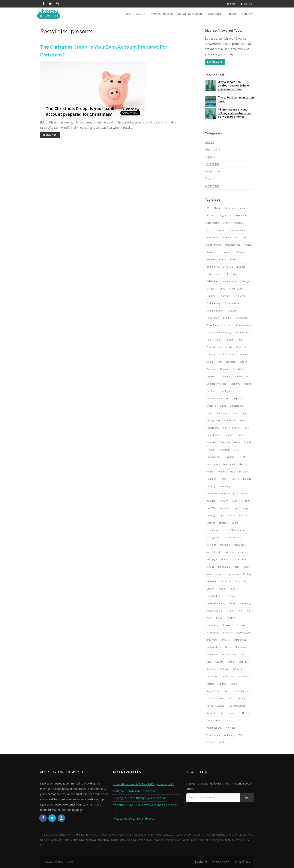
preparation (213, 625)
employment (227, 391)
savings (219, 662)
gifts (236, 450)
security (243, 662)
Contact (248, 14)
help (233, 472)
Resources (216, 14)
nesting (247, 574)
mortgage (212, 559)
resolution (212, 655)
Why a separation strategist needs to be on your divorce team (234, 86)
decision (231, 362)
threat (245, 713)
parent (233, 603)
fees (246, 428)
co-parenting (213, 303)
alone (227, 223)
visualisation (213, 735)
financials (225, 442)
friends (210, 450)
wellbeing (229, 735)
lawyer (246, 508)
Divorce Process (162, 14)
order (222, 589)
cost (209, 340)
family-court (213, 420)
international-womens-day (221, 494)
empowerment (214, 398)
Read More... (50, 135)
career (219, 274)
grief (242, 457)
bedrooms (226, 252)
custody (211, 355)
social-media (241, 691)
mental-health (214, 552)
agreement (241, 215)
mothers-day (240, 559)
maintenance (238, 530)
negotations (232, 574)
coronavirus (241, 333)
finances (241, 435)
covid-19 (241, 347)
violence (231, 728)
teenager (233, 713)
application (241, 237)
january (224, 501)
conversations (244, 325)
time (209, 720)
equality (238, 398)
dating (231, 355)
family (244, 413)
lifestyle (223, 523)
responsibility (229, 655)
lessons (211, 523)
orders (234, 589)
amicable (239, 223)
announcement (238, 230)
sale (243, 655)
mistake (229, 552)
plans (209, 618)
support (211, 713)
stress (210, 706)
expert (210, 413)
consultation (213, 325)
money (241, 552)
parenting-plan (214, 611)
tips (218, 720)
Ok (247, 798)
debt (220, 362)
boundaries (213, 267)
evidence (211, 406)
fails (234, 413)
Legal (209, 157)
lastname (225, 508)
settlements (244, 677)
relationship (240, 640)
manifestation (232, 537)
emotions (211, 391)
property (228, 633)
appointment (213, 245)
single (234, 684)
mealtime (225, 545)
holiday (243, 472)
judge (247, 501)
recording (212, 640)
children (211, 296)
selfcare (224, 669)
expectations (237, 406)
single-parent (213, 691)
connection (241, 318)
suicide (221, 706)
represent (242, 647)
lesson (243, 516)
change (245, 281)
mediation (239, 545)
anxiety (227, 237)
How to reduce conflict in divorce (134, 819)
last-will (211, 508)
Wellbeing (212, 186)
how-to (235, 479)
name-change (214, 574)
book (233, 259)
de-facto (244, 355)
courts (229, 347)
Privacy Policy (220, 862)
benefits (211, 259)
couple (229, 340)
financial (211, 442)
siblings (222, 684)
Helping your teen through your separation (140, 798)
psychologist (243, 633)
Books (209, 142)
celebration (213, 281)
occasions (240, 581)
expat (223, 406)
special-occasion (216, 698)
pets (240, 611)
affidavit (211, 215)
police (219, 618)
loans (235, 523)
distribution (239, 369)
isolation (211, 501)
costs (218, 340)
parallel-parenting (216, 603)
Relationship (214, 171)
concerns (232, 311)
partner (230, 611)
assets (247, 245)
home (223, 479)
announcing (213, 237)
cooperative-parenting (219, 333)
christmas (225, 296)
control (228, 325)
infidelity (211, 486)
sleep (227, 691)
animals (221, 230)
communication (215, 311)
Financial (211, 149)
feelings (235, 428)
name (247, 567)
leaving (210, 516)
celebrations (230, 281)
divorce (211, 376)
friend (247, 442)
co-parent (240, 296)
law (236, 508)
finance (229, 435)
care (209, 274)
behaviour (241, 252)
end (228, 398)
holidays (211, 479)
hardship (244, 464)
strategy (242, 698)
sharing (210, 684)
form (237, 442)
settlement (228, 677)
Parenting (212, 164)
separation (212, 677)
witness (211, 742)
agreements (213, 223)
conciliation (213, 318)
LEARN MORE (215, 62)
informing (225, 486)
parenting (245, 603)
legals (232, 516)
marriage (211, 545)
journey (236, 501)
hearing (222, 472)
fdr (225, 428)
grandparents (214, 457)
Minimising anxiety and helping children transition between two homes (235, 113)
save (209, 662)
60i (208, 208)
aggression (225, 215)
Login (232, 4)
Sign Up (246, 4)
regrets (225, 640)
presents (228, 625)
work (222, 742)
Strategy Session (190, 14)
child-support (237, 289)
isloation (244, 494)
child (222, 289)
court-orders (214, 347)
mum (237, 567)
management (213, 537)
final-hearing (213, 435)
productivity (213, 633)
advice (244, 208)
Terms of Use (242, 862)
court (240, 340)
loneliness (212, 530)
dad (222, 355)
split (231, 698)
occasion (226, 581)
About (141, 14)
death (210, 362)
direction (211, 369)
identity (247, 479)
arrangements (232, 245)
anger (210, 230)
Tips (208, 179)
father (243, 420)
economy (235, 384)
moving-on (224, 567)
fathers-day (213, 428)
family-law (230, 420)
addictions (230, 208)
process (241, 625)
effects (248, 384)
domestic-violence (216, 384)
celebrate (232, 274)
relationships (214, 647)
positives (231, 618)
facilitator (223, 413)
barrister (211, 252)
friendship (224, 450)
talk (221, 713)
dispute (224, 369)
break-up (228, 267)
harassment (228, 464)
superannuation (237, 706)
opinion (211, 589)
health (210, 472)
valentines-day (214, 728)
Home (127, 14)
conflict (227, 318)
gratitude (231, 457)
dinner (243, 362)
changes (211, 289)
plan (249, 611)
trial (238, 720)
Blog (233, 14)
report (228, 647)
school (231, 662)
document (224, 376)
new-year (212, 581)
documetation (242, 376)
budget (241, 267)
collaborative (232, 303)
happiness (212, 464)
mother (225, 559)
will (240, 735)
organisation (213, 596)
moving (210, 567)
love (224, 530)
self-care (211, 669)
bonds (223, 259)
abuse (217, 208)
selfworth (238, 669)
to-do (228, 720)
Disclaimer (201, 862)
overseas (229, 596)
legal (221, 516)
